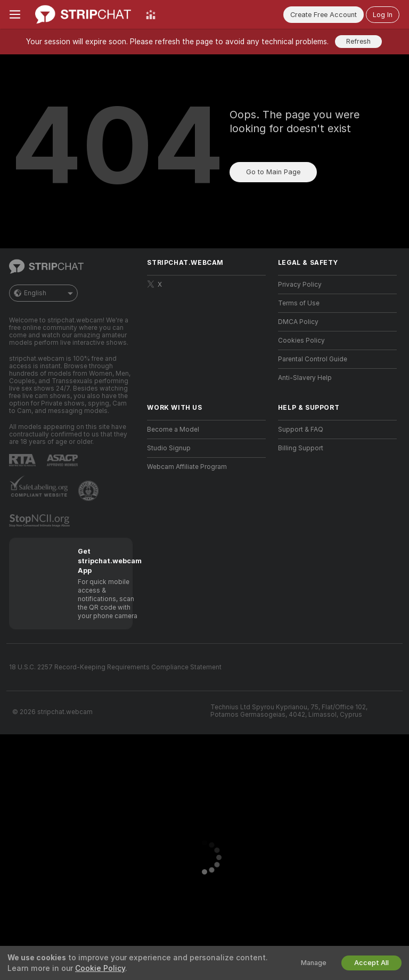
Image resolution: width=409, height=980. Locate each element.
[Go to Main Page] (83, 14)
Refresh (358, 41)
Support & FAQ (301, 430)
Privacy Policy (300, 285)
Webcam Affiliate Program (187, 467)
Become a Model (173, 430)
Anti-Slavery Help (305, 378)
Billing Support (301, 448)
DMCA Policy (298, 322)
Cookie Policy (100, 968)
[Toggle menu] (15, 14)
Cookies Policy (301, 341)
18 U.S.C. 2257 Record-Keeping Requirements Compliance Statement (115, 667)
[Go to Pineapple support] (89, 491)
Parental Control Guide (313, 359)
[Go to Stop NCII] (40, 521)
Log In (383, 15)
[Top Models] (151, 14)
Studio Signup (169, 448)
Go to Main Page (273, 172)
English (43, 293)
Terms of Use (299, 303)
